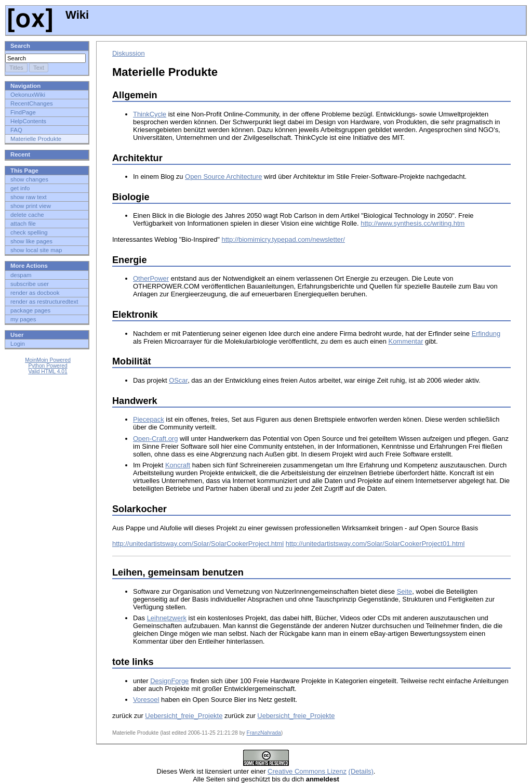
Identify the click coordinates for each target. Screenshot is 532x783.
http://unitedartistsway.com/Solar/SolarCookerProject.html (198, 544)
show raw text (29, 197)
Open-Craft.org (155, 439)
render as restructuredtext (44, 302)
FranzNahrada (264, 733)
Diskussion (129, 53)
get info (20, 188)
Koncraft (178, 465)
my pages (23, 319)
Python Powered (48, 366)
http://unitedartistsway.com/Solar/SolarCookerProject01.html (375, 544)
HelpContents (28, 121)
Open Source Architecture (223, 177)
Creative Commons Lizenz (307, 771)
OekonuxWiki (28, 95)
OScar (178, 380)
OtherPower (151, 278)
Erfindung (486, 334)
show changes (29, 179)
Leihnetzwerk (167, 618)
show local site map (36, 250)
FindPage (23, 112)
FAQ (16, 130)
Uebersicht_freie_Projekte (184, 716)
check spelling (29, 232)
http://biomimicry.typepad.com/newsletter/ (283, 239)
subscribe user (30, 284)
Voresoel (146, 700)
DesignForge (169, 681)
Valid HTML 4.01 (48, 371)
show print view (31, 206)
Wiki (49, 15)
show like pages (31, 241)
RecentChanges (32, 103)
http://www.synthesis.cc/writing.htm (413, 223)
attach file (23, 224)
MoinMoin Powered (48, 360)
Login (18, 344)
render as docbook (35, 293)
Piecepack (149, 419)
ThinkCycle (150, 114)
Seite (405, 591)
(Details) (361, 771)
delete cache (27, 215)
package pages (30, 310)
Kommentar (406, 341)
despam (21, 275)
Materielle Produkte (36, 139)
